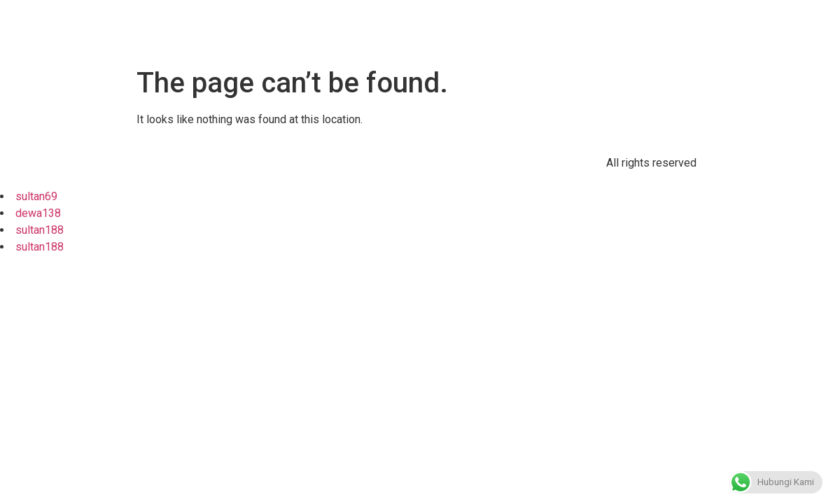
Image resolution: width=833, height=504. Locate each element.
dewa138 (38, 213)
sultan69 (36, 196)
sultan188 (40, 230)
